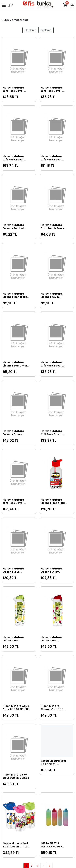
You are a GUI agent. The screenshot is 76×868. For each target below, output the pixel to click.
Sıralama (46, 30)
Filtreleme (30, 30)
